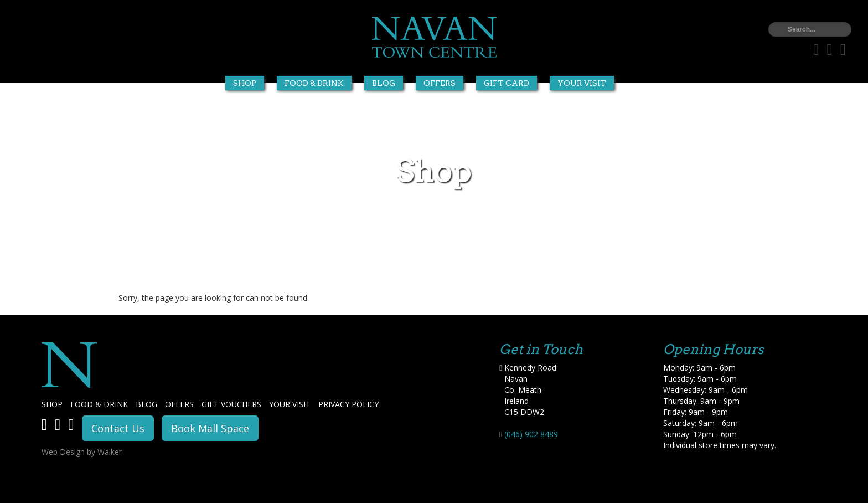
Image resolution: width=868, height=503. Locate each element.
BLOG (146, 404)
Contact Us (118, 428)
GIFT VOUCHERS (231, 404)
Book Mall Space (210, 428)
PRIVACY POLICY (348, 404)
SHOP (52, 404)
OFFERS (179, 404)
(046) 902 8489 (531, 434)
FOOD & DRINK (99, 404)
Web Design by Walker (82, 452)
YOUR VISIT (290, 404)
